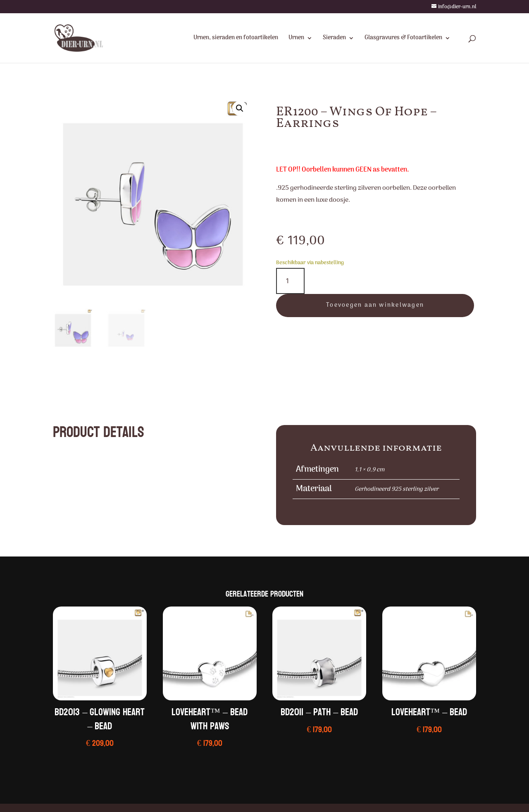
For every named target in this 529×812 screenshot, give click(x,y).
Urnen (296, 39)
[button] (240, 108)
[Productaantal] (290, 281)
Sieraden (334, 39)
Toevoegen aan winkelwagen (375, 305)
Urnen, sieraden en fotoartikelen (236, 39)
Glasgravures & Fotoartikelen (403, 39)
